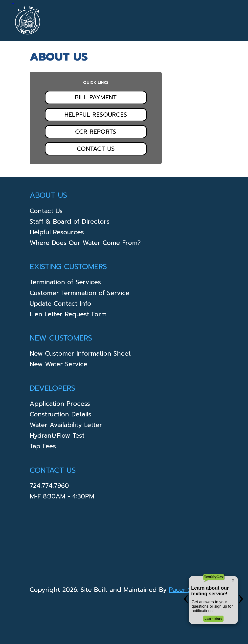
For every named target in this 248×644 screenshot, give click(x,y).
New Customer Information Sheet (80, 354)
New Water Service (58, 365)
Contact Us (96, 149)
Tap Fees (43, 447)
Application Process (60, 405)
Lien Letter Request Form (68, 315)
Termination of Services (65, 283)
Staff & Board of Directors (70, 223)
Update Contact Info (60, 305)
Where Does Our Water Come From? (85, 244)
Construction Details (60, 415)
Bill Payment (96, 97)
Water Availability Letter (66, 426)
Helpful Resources (96, 115)
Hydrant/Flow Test (57, 437)
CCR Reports (96, 132)
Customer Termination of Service (79, 294)
